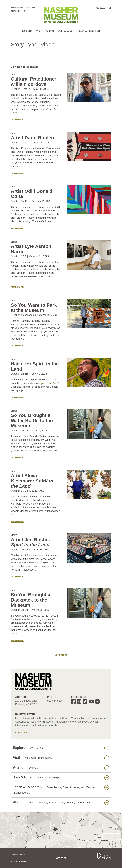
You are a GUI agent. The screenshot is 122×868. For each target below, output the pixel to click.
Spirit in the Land (49, 383)
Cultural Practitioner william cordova (34, 81)
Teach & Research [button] (88, 31)
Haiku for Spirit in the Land (35, 366)
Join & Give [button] (65, 31)
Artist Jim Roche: (31, 542)
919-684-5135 (55, 701)
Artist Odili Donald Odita (32, 194)
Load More (61, 655)
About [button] (61, 802)
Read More (17, 120)
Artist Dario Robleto (33, 138)
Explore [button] (27, 31)
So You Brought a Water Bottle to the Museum (32, 420)
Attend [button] (50, 31)
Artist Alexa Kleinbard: (32, 481)
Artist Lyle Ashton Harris (31, 249)
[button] (103, 8)
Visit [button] (39, 31)
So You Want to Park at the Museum (34, 308)
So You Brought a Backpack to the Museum (31, 600)
